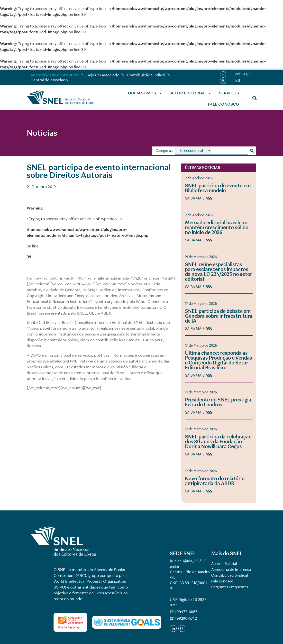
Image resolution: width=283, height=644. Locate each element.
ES (238, 80)
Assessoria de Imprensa (231, 570)
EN (246, 75)
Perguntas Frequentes (230, 587)
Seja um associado (103, 75)
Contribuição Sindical (146, 75)
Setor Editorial (191, 93)
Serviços (229, 93)
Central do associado (49, 80)
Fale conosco (223, 104)
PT (238, 75)
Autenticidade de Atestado (55, 75)
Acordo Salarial (224, 564)
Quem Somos (145, 93)
